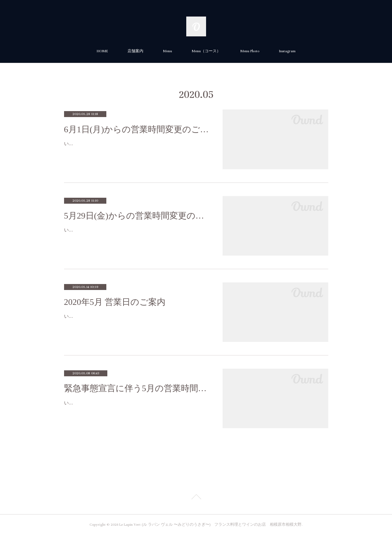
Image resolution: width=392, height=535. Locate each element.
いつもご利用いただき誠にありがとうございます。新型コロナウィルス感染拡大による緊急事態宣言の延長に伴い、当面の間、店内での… (136, 407)
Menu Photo (250, 51)
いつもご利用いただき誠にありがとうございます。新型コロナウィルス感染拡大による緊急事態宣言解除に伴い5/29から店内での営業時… (136, 234)
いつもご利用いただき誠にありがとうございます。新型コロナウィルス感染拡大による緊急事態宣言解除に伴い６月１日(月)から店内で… (136, 148)
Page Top (196, 498)
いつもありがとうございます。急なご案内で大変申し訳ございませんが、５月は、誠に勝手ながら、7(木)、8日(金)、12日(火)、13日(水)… (136, 320)
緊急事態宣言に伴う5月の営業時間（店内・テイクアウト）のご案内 (137, 388)
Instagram (287, 51)
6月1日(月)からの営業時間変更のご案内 (137, 129)
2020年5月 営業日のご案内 (115, 302)
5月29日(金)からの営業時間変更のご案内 (137, 216)
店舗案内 (135, 51)
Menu (168, 51)
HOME (102, 51)
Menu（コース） (206, 51)
